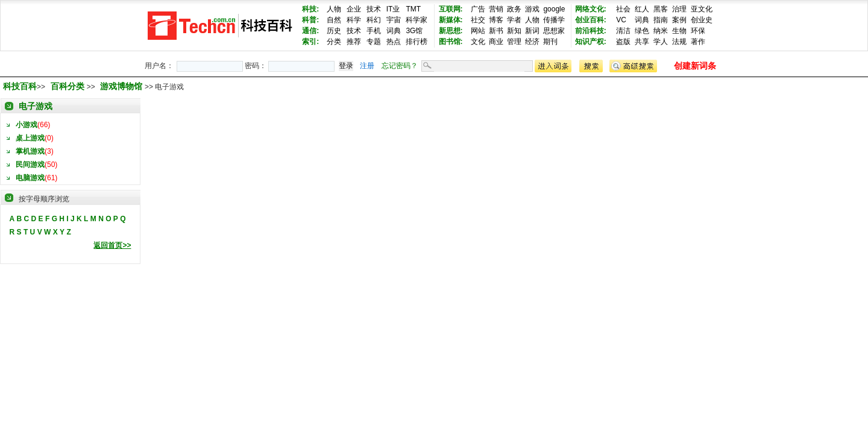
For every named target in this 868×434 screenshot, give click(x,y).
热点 (394, 42)
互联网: (451, 9)
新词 (532, 31)
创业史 (702, 20)
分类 (334, 42)
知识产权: (591, 42)
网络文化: (591, 9)
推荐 (354, 42)
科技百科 (20, 86)
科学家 (417, 20)
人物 (334, 9)
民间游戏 (30, 165)
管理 (514, 42)
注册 (367, 66)
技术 (374, 9)
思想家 (554, 31)
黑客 (661, 9)
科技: (310, 9)
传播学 (554, 20)
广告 (478, 9)
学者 (514, 20)
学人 (661, 42)
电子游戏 (36, 106)
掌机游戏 (30, 151)
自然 (334, 20)
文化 (478, 42)
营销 (496, 9)
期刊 (550, 42)
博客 (496, 20)
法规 (679, 42)
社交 (478, 20)
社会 (623, 9)
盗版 (623, 42)
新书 (496, 31)
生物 (679, 31)
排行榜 (417, 42)
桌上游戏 (30, 138)
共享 (642, 42)
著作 (698, 42)
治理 (679, 9)
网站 (478, 31)
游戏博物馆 (122, 86)
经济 (532, 42)
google (554, 9)
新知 (514, 31)
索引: (310, 42)
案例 (679, 20)
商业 (496, 42)
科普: (310, 20)
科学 (354, 20)
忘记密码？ (400, 66)
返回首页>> (112, 245)
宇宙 (394, 20)
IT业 (393, 9)
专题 (374, 42)
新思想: (451, 31)
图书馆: (451, 42)
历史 (334, 31)
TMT (413, 9)
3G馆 (414, 31)
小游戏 (27, 125)
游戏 (532, 9)
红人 (642, 9)
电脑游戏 (30, 178)
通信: (310, 31)
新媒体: (451, 20)
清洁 (623, 31)
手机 (374, 31)
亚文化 (702, 9)
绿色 (642, 31)
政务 (514, 9)
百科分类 (68, 86)
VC (621, 20)
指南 (661, 20)
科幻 (374, 20)
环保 (698, 31)
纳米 (661, 31)
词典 (394, 31)
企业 (354, 9)
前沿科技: (591, 31)
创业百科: (591, 20)
